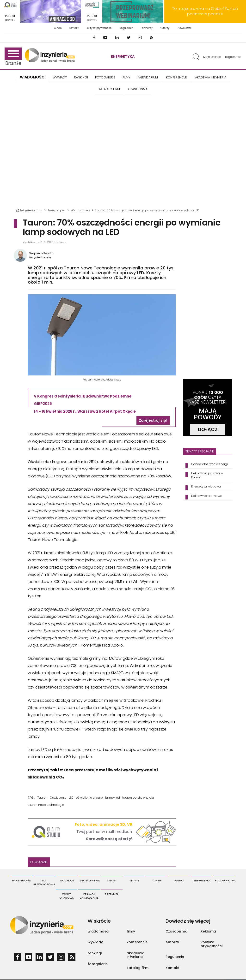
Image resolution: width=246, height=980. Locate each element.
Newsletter (184, 28)
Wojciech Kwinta (41, 253)
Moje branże (212, 57)
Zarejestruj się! (153, 420)
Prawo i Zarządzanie (89, 896)
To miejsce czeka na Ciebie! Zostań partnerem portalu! (205, 11)
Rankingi (81, 77)
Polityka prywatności (99, 28)
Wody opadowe (67, 896)
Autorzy (165, 28)
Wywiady (60, 77)
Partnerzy (147, 28)
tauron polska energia (138, 798)
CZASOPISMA (138, 89)
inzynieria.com (40, 257)
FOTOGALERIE (105, 77)
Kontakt (74, 28)
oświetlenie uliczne (89, 798)
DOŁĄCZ (208, 429)
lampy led (113, 798)
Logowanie (233, 57)
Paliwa (179, 880)
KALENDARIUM (148, 77)
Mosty (134, 880)
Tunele (157, 880)
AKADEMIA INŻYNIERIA (211, 77)
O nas (58, 28)
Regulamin (126, 28)
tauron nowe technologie (46, 805)
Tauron (42, 798)
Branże (13, 57)
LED (71, 798)
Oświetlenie (58, 798)
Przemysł (112, 894)
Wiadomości (33, 77)
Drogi (112, 880)
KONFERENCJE (176, 77)
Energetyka (123, 56)
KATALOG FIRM (109, 89)
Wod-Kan (67, 880)
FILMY (126, 77)
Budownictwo (225, 880)
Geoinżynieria (90, 880)
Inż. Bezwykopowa (44, 882)
